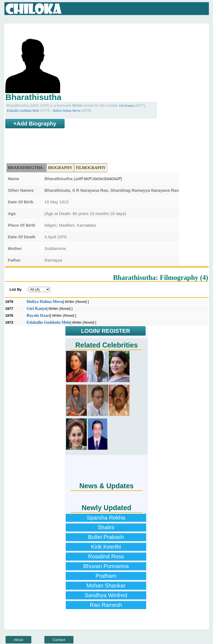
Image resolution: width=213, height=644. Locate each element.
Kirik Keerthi (106, 547)
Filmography (91, 168)
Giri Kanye (127, 106)
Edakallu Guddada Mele (23, 111)
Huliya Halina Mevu (66, 111)
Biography (60, 168)
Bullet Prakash (106, 537)
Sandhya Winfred (106, 595)
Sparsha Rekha (106, 518)
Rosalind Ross (106, 556)
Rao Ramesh (106, 605)
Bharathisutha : (26, 168)
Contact (59, 640)
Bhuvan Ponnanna (106, 566)
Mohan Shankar (106, 586)
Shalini (106, 527)
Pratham (106, 576)
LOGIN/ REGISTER (106, 331)
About (19, 640)
